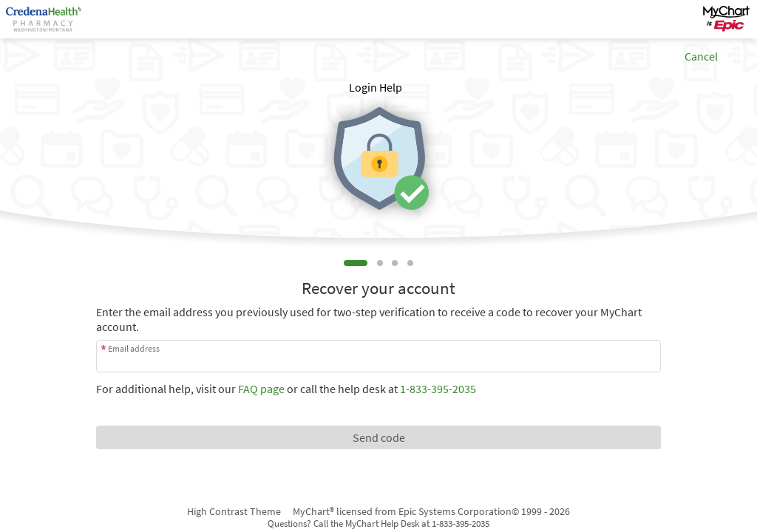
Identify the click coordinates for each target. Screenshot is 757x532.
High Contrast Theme (234, 511)
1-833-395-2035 (438, 389)
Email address (134, 348)
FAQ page (261, 389)
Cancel (701, 56)
